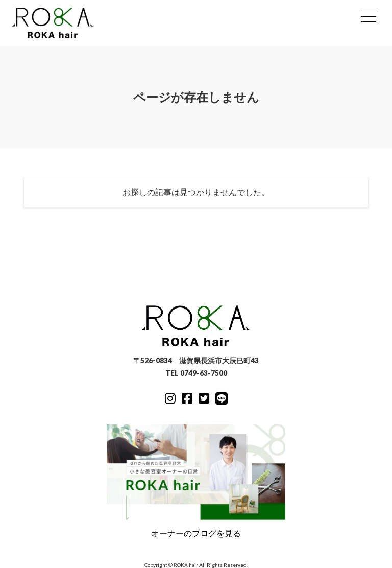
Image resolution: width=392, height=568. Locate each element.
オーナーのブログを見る (196, 481)
